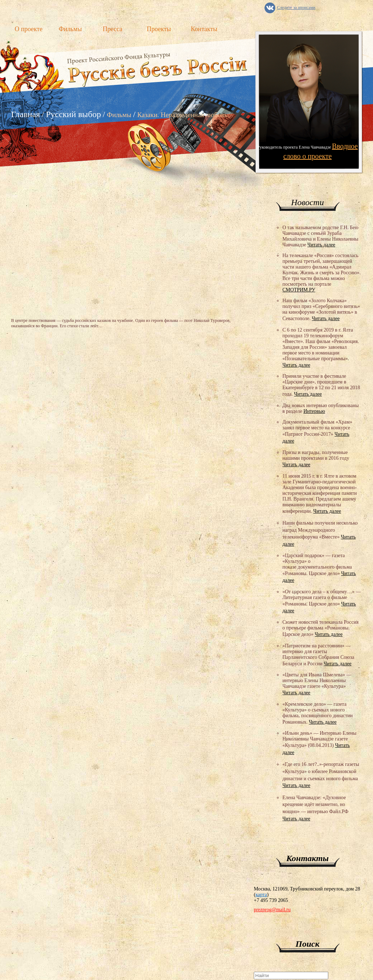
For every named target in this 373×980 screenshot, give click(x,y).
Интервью (314, 411)
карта (261, 895)
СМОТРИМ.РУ (299, 290)
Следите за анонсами (296, 8)
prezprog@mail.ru (272, 910)
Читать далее (321, 245)
